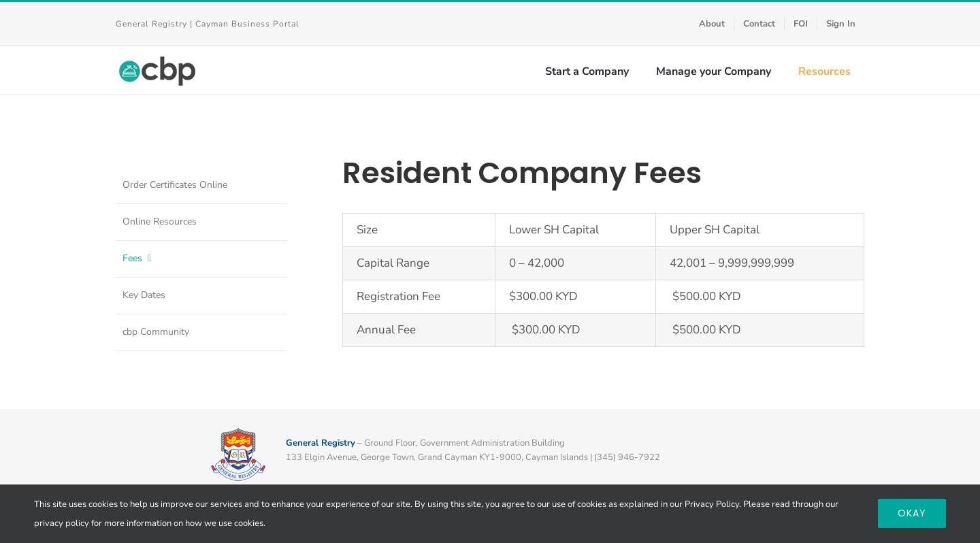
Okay (912, 513)
